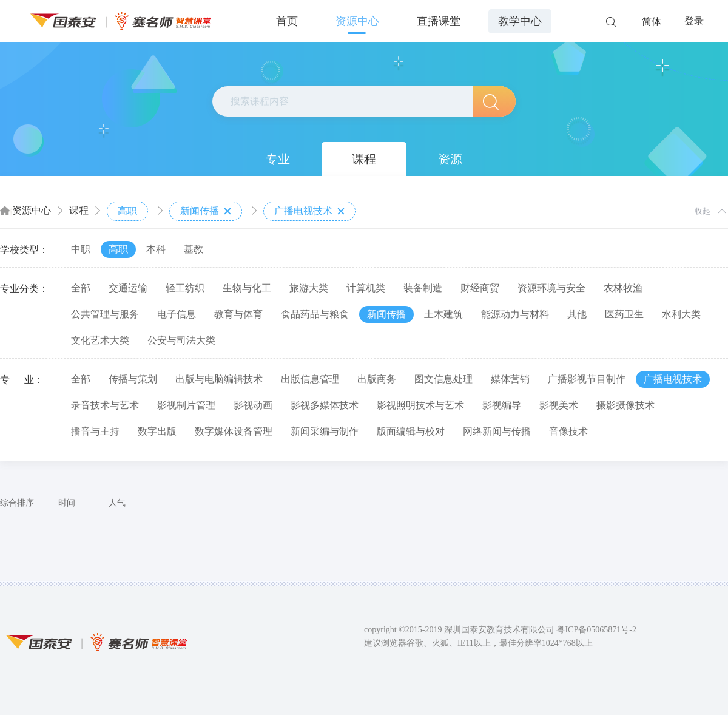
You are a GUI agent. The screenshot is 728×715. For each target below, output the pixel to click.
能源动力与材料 (515, 314)
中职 (81, 249)
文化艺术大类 (100, 340)
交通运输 (128, 288)
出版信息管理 (310, 379)
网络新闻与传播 (497, 431)
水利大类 (681, 314)
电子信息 (177, 314)
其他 (577, 314)
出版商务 (377, 379)
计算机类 (366, 288)
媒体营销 (510, 379)
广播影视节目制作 (587, 379)
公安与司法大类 (181, 340)
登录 (694, 21)
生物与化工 (247, 288)
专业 (278, 159)
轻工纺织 (185, 288)
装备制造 (423, 288)
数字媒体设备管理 (234, 431)
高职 (127, 211)
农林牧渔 (623, 288)
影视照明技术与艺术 (420, 405)
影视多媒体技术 (325, 405)
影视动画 (253, 405)
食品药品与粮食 (315, 314)
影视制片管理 (186, 405)
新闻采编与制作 (325, 431)
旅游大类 (309, 288)
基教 (194, 249)
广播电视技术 (309, 211)
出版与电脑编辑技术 (219, 379)
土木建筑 (443, 314)
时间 (67, 503)
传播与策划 (133, 379)
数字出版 (157, 431)
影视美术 (559, 405)
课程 (364, 159)
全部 (81, 288)
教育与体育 (238, 314)
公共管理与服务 (105, 314)
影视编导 (502, 405)
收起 (703, 211)
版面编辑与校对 (411, 431)
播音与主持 (95, 431)
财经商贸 (480, 288)
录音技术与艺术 (105, 405)
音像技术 (568, 431)
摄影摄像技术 (625, 405)
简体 (652, 22)
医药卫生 (624, 314)
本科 (156, 249)
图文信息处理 (443, 379)
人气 (117, 503)
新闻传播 (206, 211)
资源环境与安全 (551, 288)
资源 (450, 159)
